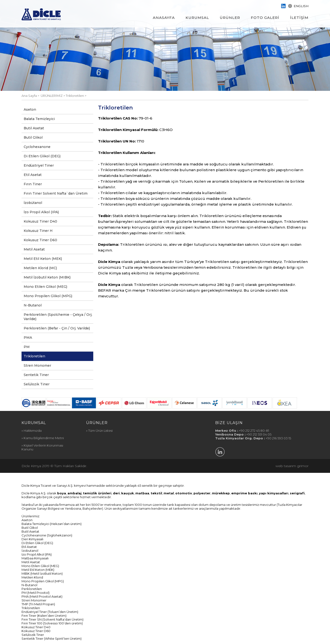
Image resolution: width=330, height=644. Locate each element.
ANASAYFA (164, 18)
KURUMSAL (197, 18)
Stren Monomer (37, 366)
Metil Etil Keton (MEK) (43, 259)
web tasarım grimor (292, 466)
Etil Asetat (33, 175)
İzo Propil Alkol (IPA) (41, 212)
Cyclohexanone (37, 147)
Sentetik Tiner (36, 375)
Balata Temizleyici (39, 119)
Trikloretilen (34, 356)
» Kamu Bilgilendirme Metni (43, 438)
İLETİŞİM (299, 18)
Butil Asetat (34, 128)
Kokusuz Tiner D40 (40, 221)
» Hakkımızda (32, 431)
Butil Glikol (33, 137)
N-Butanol (33, 305)
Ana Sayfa (30, 96)
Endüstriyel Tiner (39, 165)
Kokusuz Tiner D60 (40, 240)
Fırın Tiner (33, 184)
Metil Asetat (34, 249)
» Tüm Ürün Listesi (99, 431)
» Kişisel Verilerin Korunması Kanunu (42, 447)
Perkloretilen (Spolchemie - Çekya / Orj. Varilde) (58, 317)
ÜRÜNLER (230, 18)
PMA (28, 338)
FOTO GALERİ (265, 18)
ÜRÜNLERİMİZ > (53, 96)
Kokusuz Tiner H (38, 231)
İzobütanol (33, 203)
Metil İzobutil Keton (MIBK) (47, 277)
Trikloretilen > (76, 96)
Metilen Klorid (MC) (40, 268)
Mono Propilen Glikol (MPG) (48, 296)
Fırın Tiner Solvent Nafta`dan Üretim (56, 193)
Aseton (30, 109)
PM (27, 347)
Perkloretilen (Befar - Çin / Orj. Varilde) (57, 328)
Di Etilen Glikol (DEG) (42, 156)
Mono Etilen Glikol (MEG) (45, 287)
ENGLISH (298, 6)
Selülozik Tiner (37, 384)
